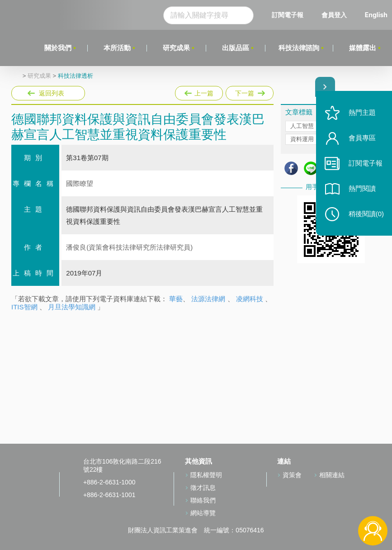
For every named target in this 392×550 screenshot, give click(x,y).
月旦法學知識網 (72, 307)
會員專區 (361, 140)
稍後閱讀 (365, 216)
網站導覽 (203, 513)
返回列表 (52, 93)
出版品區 (235, 48)
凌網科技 (250, 299)
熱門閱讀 (361, 190)
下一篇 (249, 91)
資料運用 (302, 139)
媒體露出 (363, 48)
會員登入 (334, 15)
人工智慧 (302, 126)
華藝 (176, 299)
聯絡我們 (203, 500)
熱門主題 (361, 114)
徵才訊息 (203, 488)
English (376, 15)
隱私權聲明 (206, 475)
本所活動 (117, 48)
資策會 (292, 475)
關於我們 (57, 48)
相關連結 (332, 475)
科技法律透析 (76, 76)
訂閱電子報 (288, 15)
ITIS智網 (24, 307)
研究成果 (176, 48)
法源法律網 (208, 299)
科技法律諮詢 (299, 48)
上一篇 (199, 91)
